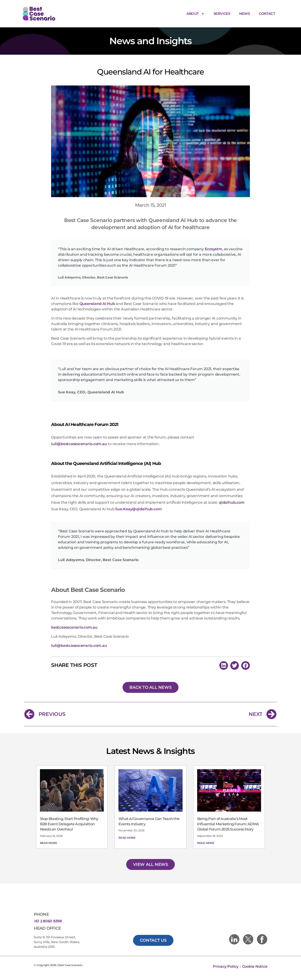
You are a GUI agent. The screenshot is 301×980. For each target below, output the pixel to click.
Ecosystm (213, 249)
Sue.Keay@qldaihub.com (138, 509)
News (244, 14)
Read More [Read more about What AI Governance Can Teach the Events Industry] (127, 838)
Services (222, 14)
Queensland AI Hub (97, 304)
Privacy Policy (226, 966)
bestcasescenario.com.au (74, 627)
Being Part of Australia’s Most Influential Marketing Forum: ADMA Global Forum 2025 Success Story (228, 824)
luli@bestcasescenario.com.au (79, 444)
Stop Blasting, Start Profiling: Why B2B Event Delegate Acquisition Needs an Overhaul (69, 824)
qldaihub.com (232, 502)
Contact (267, 14)
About (195, 14)
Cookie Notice (255, 966)
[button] (224, 665)
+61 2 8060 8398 (48, 921)
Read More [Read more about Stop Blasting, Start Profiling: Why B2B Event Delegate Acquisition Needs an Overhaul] (48, 843)
